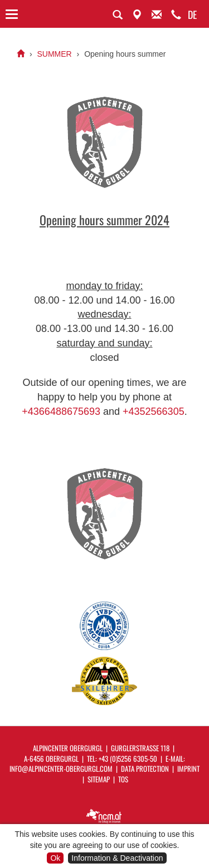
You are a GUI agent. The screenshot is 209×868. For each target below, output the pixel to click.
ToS (123, 779)
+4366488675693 (61, 411)
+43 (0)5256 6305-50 (128, 758)
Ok (55, 858)
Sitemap (99, 779)
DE (192, 14)
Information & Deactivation (117, 858)
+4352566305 (154, 411)
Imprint (188, 768)
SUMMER (54, 54)
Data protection (145, 768)
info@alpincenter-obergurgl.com (61, 768)
